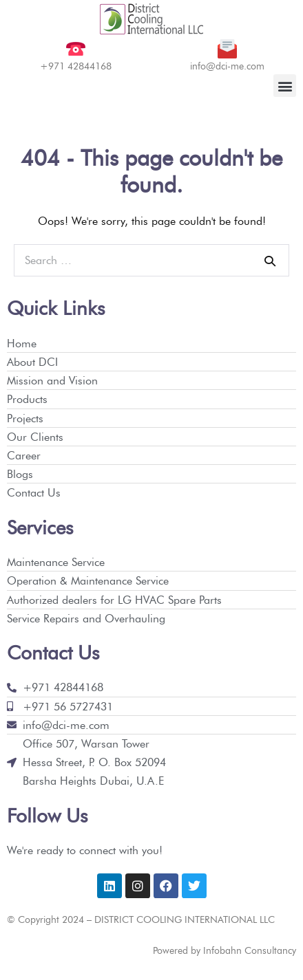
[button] (285, 86)
